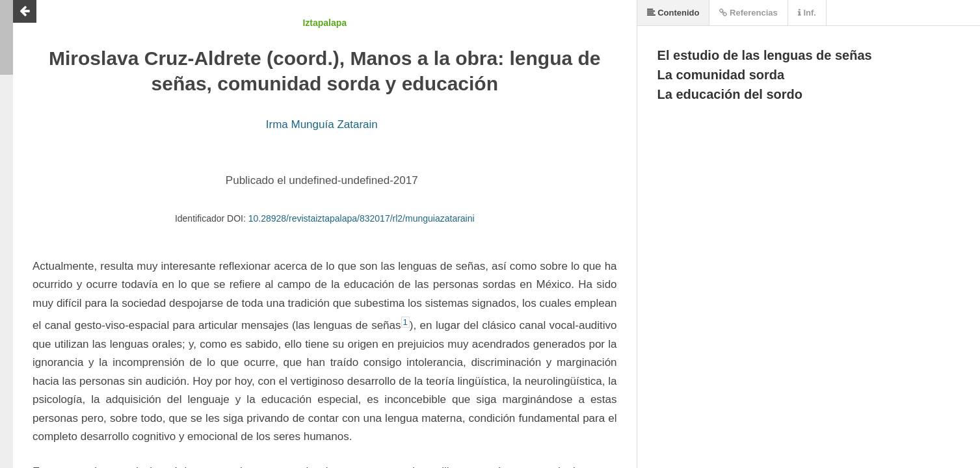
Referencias (748, 13)
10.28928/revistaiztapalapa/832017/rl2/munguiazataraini (362, 218)
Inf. (807, 13)
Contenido (673, 13)
